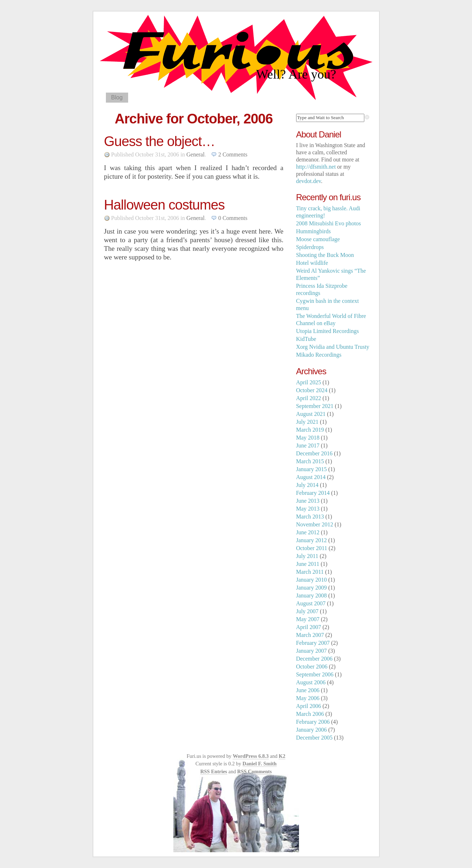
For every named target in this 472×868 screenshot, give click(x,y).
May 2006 (308, 698)
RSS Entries (214, 771)
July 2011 (307, 556)
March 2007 (310, 635)
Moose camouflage (318, 239)
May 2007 (308, 619)
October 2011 (312, 548)
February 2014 (313, 493)
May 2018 (308, 438)
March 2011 (310, 572)
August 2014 (311, 477)
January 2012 (312, 540)
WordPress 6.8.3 (251, 756)
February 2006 (313, 722)
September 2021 (315, 406)
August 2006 (311, 682)
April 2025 (309, 382)
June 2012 (308, 532)
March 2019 (310, 430)
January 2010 (312, 580)
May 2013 (308, 509)
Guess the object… (160, 141)
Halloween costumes (164, 205)
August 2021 (311, 414)
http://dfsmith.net (316, 167)
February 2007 (313, 643)
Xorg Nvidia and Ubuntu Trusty (333, 347)
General (195, 154)
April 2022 (309, 398)
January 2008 (312, 595)
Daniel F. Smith (260, 764)
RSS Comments (254, 771)
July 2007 (307, 611)
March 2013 (310, 517)
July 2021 (307, 422)
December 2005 (314, 738)
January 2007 (312, 651)
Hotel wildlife (312, 263)
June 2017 (308, 445)
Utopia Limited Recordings (328, 331)
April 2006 (309, 706)
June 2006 (308, 690)
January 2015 (312, 469)
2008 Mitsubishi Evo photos (329, 223)
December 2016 (314, 453)
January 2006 (312, 730)
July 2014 (307, 485)
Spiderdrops (310, 247)
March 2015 (310, 461)
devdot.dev (309, 181)
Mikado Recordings (319, 355)
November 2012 (315, 524)
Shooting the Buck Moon (325, 255)
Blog (117, 97)
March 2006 (310, 714)
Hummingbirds (314, 231)
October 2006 (312, 667)
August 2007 (311, 603)
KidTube (306, 339)
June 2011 (308, 564)
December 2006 (314, 659)
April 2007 (309, 627)
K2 (282, 756)
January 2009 (312, 588)
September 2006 (315, 674)
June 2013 (308, 501)
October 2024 (312, 390)
